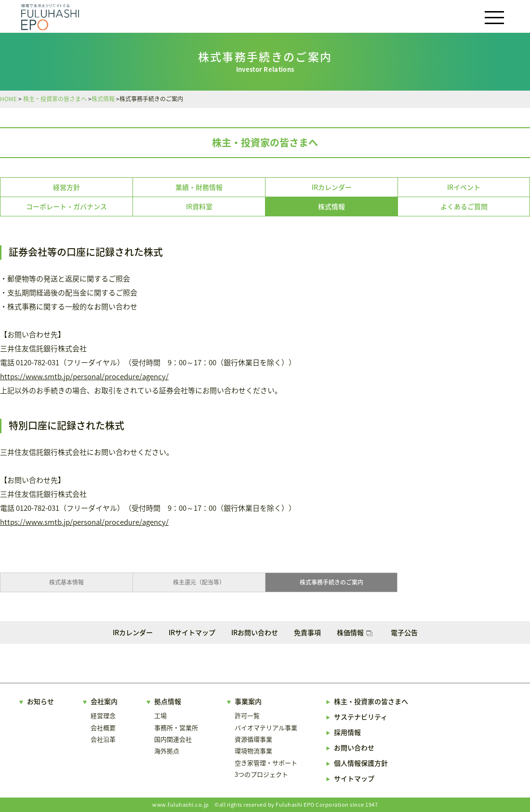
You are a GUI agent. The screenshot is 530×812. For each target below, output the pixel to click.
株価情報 (355, 632)
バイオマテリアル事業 (266, 727)
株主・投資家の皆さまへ (265, 142)
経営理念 (103, 715)
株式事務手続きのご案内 (331, 582)
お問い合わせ (354, 747)
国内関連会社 (173, 739)
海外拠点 (167, 751)
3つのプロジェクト (261, 774)
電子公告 (404, 632)
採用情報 (347, 732)
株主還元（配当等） (199, 582)
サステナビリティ (361, 717)
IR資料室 (199, 206)
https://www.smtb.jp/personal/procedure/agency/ (84, 376)
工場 (160, 715)
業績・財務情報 (199, 187)
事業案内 (248, 701)
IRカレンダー (332, 187)
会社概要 (103, 727)
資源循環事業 (253, 739)
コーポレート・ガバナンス (66, 206)
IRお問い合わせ (255, 632)
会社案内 (104, 701)
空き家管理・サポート (266, 763)
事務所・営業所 (176, 727)
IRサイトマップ (192, 632)
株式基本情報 (66, 582)
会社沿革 (103, 739)
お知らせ (40, 701)
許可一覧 (247, 715)
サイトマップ (354, 778)
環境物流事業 (253, 751)
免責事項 (307, 632)
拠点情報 (168, 701)
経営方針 (66, 187)
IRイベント (464, 187)
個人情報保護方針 (361, 763)
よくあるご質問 (464, 206)
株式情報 (331, 206)
